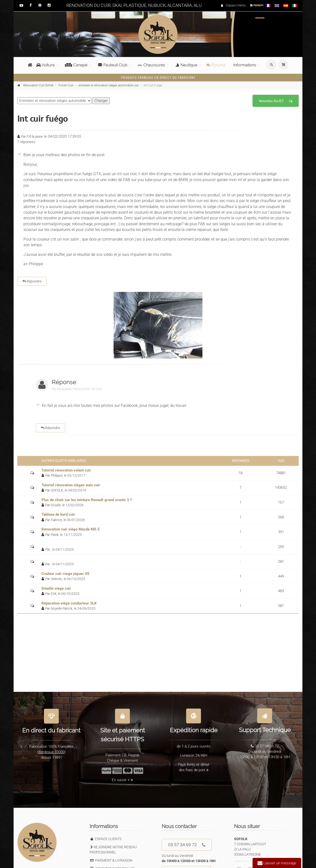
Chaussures (151, 65)
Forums (216, 65)
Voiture (45, 65)
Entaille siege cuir (56, 588)
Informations (245, 65)
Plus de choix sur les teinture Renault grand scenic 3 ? (87, 500)
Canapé (76, 65)
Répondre (32, 281)
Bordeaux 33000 (51, 749)
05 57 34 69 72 (187, 845)
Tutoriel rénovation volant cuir (66, 470)
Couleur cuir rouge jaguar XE (65, 574)
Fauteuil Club (113, 65)
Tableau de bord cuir (58, 514)
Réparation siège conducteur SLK (69, 603)
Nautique (186, 65)
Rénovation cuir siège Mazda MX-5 (71, 529)
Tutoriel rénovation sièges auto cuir (71, 485)
